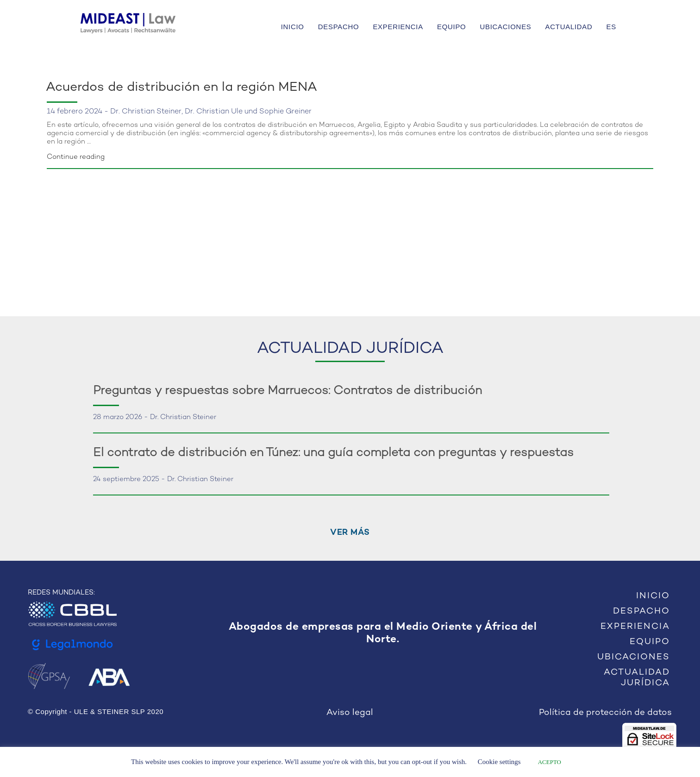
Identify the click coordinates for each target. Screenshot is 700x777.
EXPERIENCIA (398, 27)
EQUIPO (452, 27)
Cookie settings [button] (499, 762)
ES (611, 27)
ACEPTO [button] (550, 762)
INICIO (293, 27)
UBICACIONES (505, 27)
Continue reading (76, 157)
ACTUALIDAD (569, 27)
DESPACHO (339, 27)
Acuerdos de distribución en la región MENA (181, 88)
